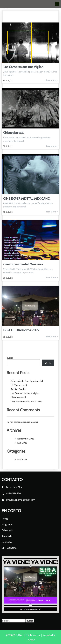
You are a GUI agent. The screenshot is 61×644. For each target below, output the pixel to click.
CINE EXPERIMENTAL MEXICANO (26, 401)
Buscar (10, 358)
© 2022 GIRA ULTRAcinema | (24, 635)
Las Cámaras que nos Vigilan (25, 393)
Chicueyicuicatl (18, 397)
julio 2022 (22, 443)
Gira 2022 (22, 460)
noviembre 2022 (26, 439)
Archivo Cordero (19, 389)
